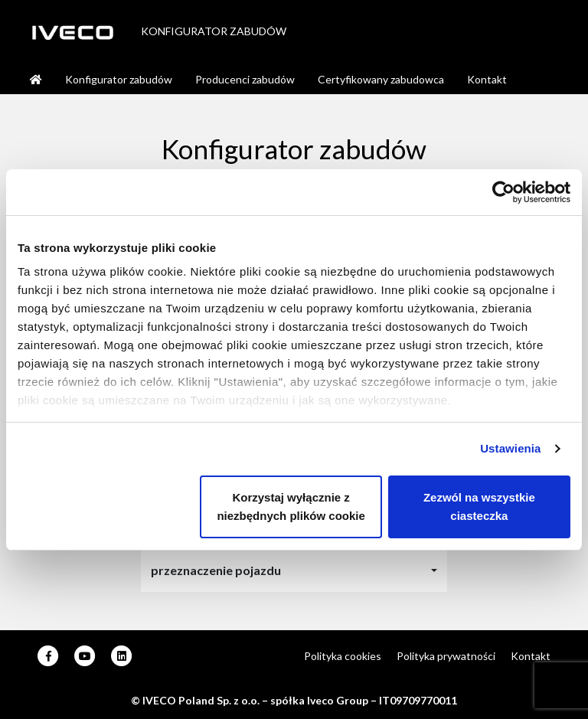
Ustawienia (510, 448)
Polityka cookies (343, 656)
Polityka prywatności (446, 656)
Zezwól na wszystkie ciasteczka (479, 507)
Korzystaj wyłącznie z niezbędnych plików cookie (291, 507)
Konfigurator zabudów (119, 79)
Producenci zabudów (245, 79)
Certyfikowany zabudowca (381, 79)
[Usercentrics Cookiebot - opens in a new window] (503, 192)
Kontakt (487, 79)
